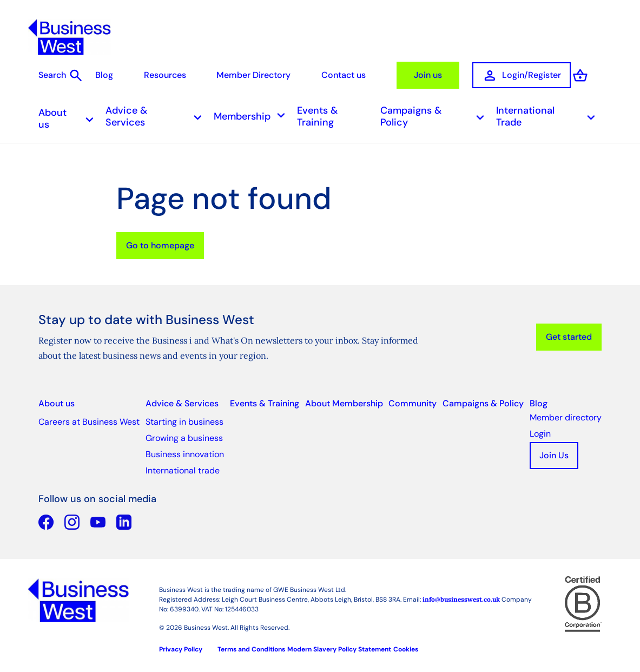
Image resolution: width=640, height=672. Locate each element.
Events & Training (317, 114)
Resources (153, 75)
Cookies (406, 647)
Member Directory (242, 75)
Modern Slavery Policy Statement (339, 647)
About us (69, 116)
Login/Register (509, 75)
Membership (253, 114)
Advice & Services (157, 114)
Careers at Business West (89, 419)
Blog (93, 75)
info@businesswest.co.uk (461, 597)
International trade (183, 468)
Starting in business (184, 419)
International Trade (549, 114)
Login (540, 431)
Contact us (331, 75)
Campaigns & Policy (436, 114)
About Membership (344, 401)
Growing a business (184, 435)
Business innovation (185, 452)
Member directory (566, 415)
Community (413, 401)
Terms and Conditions (251, 647)
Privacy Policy (181, 647)
